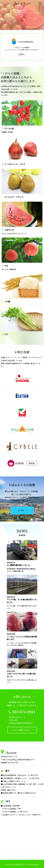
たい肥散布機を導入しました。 (19, 565)
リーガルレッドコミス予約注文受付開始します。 (22, 638)
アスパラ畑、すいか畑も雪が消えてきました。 (22, 601)
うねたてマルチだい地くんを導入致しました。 (22, 675)
